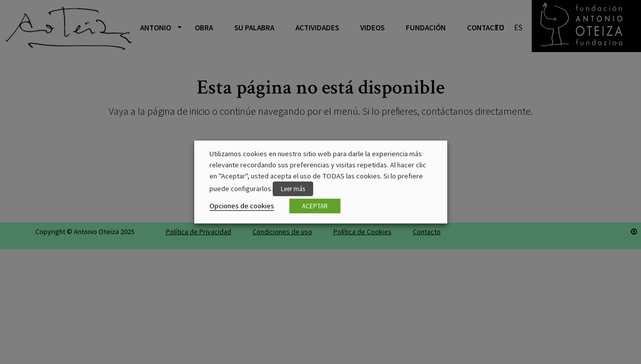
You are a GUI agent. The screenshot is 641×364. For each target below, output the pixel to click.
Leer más (293, 189)
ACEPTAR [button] (315, 206)
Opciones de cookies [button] (242, 206)
